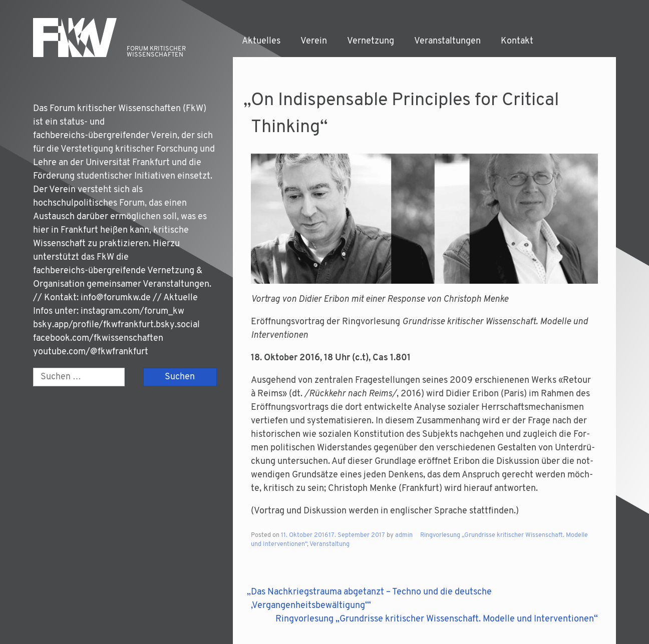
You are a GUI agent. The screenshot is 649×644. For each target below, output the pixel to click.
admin (404, 535)
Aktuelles (261, 41)
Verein (314, 41)
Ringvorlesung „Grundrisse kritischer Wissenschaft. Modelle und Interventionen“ (437, 619)
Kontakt (517, 41)
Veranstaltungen (447, 41)
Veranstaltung (330, 544)
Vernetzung (371, 41)
